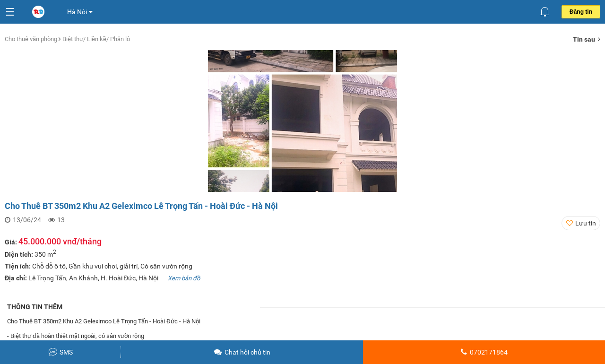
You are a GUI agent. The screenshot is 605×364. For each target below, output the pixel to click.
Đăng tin (581, 12)
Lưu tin (586, 223)
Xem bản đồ (184, 278)
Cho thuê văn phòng (32, 39)
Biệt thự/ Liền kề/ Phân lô (96, 39)
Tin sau (587, 39)
